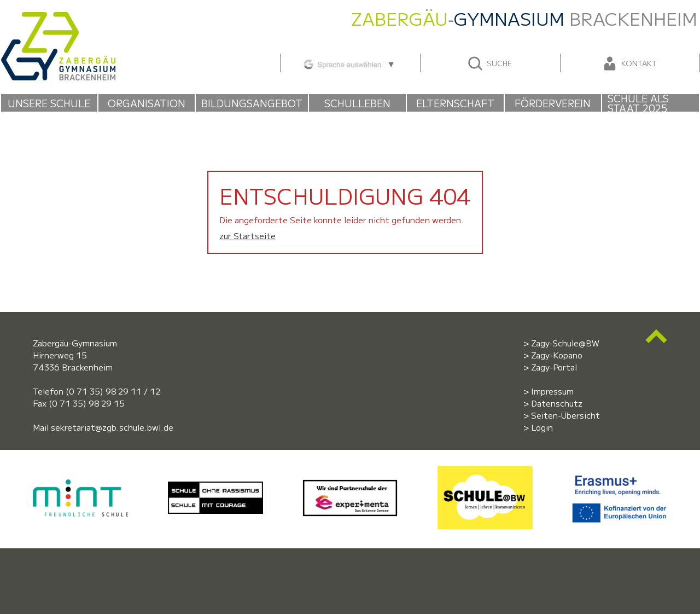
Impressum (552, 391)
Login (542, 427)
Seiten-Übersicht (565, 415)
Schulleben (357, 103)
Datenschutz (557, 403)
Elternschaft (455, 103)
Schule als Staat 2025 (638, 103)
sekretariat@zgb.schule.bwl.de (112, 427)
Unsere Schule (49, 103)
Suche (489, 63)
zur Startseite (247, 236)
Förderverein (553, 103)
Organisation (147, 103)
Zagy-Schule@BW (565, 343)
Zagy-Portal (554, 367)
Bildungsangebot (252, 103)
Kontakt (629, 63)
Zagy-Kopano (557, 355)
